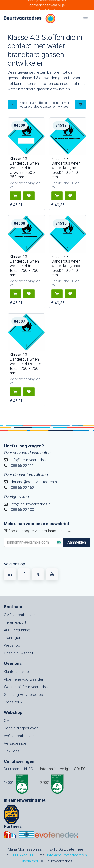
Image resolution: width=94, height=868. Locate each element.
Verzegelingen (16, 743)
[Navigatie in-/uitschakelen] (86, 19)
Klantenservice (16, 672)
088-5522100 (22, 855)
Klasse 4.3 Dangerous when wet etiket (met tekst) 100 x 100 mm (66, 168)
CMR (8, 721)
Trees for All (14, 702)
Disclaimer (29, 861)
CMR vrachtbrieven (20, 615)
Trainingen (12, 638)
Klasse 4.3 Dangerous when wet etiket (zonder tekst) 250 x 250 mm (25, 364)
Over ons (13, 663)
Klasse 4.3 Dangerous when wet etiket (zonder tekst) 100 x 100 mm (67, 266)
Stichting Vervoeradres (23, 695)
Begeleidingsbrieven (21, 728)
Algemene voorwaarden (24, 679)
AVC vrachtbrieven (19, 736)
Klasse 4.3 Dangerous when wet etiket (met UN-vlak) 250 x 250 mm (24, 168)
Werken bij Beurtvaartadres (27, 687)
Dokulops (12, 751)
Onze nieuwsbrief (18, 653)
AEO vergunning (17, 630)
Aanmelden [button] (77, 542)
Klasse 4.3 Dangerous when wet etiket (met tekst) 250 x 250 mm (24, 266)
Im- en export (15, 622)
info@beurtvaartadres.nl (67, 855)
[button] (15, 196)
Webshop (12, 645)
